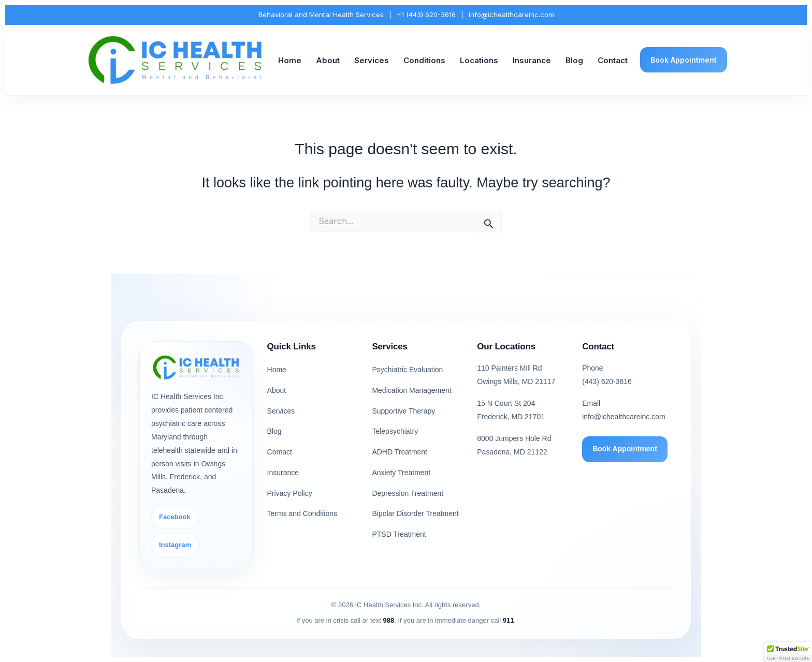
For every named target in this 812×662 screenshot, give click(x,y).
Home (290, 60)
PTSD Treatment (399, 534)
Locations (479, 60)
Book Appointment (684, 60)
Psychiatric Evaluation (407, 370)
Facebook (175, 517)
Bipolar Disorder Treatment (415, 513)
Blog (574, 60)
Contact (613, 60)
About (328, 60)
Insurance (532, 60)
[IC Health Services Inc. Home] (175, 60)
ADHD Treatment (400, 452)
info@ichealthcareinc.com (511, 14)
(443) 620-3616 (607, 381)
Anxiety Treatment (401, 473)
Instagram (175, 545)
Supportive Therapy (403, 411)
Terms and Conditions (302, 513)
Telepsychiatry (395, 431)
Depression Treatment (408, 493)
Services (372, 60)
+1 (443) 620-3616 (426, 14)
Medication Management (411, 390)
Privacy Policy (290, 493)
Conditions (424, 60)
